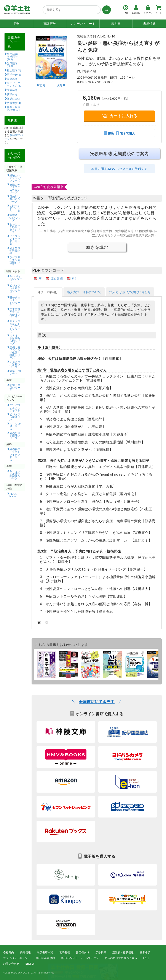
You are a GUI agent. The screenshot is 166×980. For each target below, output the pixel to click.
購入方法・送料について (84, 292)
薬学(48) (12, 94)
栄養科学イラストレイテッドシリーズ (15, 454)
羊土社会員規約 (45, 958)
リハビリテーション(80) (15, 84)
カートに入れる (119, 116)
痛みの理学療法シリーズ (15, 435)
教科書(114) (14, 103)
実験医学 (50, 24)
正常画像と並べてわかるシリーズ (15, 313)
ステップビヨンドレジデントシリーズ (15, 326)
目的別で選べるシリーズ (15, 199)
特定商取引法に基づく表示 (121, 958)
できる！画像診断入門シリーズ (15, 339)
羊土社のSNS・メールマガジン (80, 958)
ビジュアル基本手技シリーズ (15, 289)
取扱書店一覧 (45, 952)
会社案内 (9, 952)
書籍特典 (149, 24)
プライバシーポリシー (17, 958)
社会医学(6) (14, 70)
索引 (75, 278)
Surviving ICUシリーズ (16, 279)
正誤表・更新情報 (123, 952)
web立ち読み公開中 (49, 187)
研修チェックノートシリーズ (15, 301)
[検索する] (106, 10)
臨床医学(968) (12, 65)
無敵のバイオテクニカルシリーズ (15, 188)
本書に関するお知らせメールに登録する (119, 169)
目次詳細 (57, 278)
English (30, 964)
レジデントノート (83, 24)
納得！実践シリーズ (15, 387)
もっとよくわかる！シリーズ (15, 228)
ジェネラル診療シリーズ (15, 364)
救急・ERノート (15, 372)
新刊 (17, 24)
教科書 (116, 24)
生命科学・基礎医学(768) (14, 57)
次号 (61, 85)
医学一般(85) (15, 75)
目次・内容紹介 (48, 292)
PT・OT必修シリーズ (16, 426)
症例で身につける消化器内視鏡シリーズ (15, 353)
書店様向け (83, 952)
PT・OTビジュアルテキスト (16, 408)
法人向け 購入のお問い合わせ (130, 292)
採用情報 (26, 952)
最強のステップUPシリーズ (15, 178)
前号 (41, 85)
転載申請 (145, 952)
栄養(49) (12, 90)
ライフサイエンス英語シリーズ (15, 261)
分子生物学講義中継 (15, 250)
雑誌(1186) (13, 99)
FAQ (146, 958)
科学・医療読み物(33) (14, 108)
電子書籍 (65, 952)
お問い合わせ (11, 964)
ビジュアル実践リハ (15, 417)
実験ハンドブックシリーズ (15, 208)
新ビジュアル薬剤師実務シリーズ (15, 475)
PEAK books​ (14, 495)
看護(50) (12, 79)
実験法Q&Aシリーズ (15, 218)
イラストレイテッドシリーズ (15, 240)
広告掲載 (101, 952)
